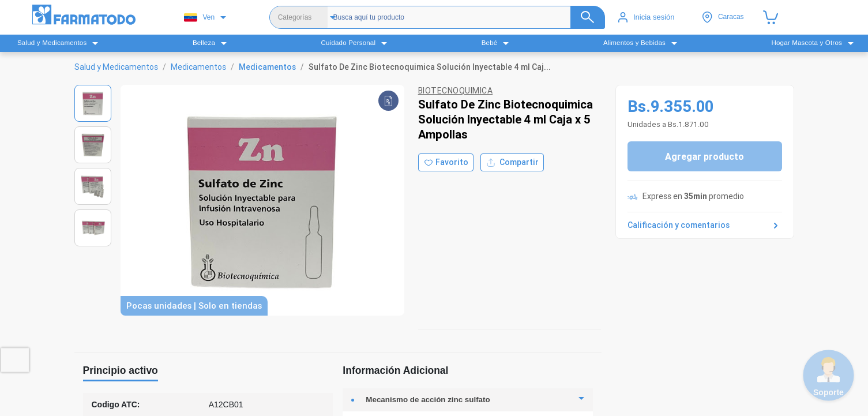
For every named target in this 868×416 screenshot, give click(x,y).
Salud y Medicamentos (116, 67)
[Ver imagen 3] (93, 186)
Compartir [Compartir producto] (512, 162)
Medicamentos (198, 67)
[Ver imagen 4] (93, 228)
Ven (199, 18)
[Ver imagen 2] (93, 145)
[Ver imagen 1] (93, 103)
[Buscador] (462, 17)
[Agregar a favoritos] (446, 162)
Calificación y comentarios (705, 226)
